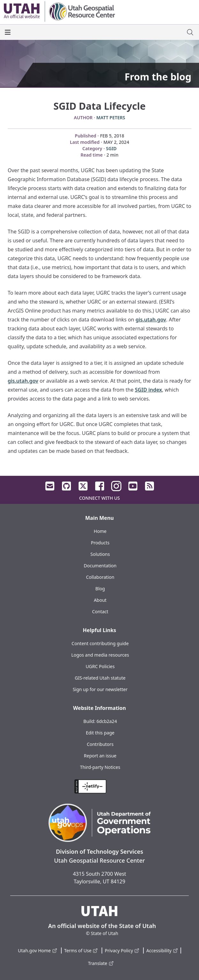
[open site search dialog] (190, 32)
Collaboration (100, 577)
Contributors (100, 744)
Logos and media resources (100, 655)
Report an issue (100, 756)
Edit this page (100, 733)
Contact (100, 612)
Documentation (100, 566)
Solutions (100, 554)
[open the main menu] (8, 32)
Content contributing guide (100, 643)
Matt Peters (111, 118)
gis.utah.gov (151, 320)
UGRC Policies (100, 666)
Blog (100, 589)
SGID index (148, 390)
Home (100, 531)
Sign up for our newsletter (100, 689)
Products (100, 543)
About (100, 600)
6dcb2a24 (107, 721)
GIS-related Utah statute (100, 678)
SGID (111, 148)
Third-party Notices (100, 767)
